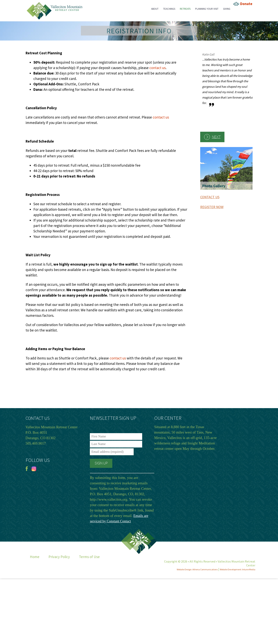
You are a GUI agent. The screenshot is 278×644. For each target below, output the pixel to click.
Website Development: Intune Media (238, 569)
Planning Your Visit (207, 9)
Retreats (185, 9)
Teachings (169, 9)
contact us (158, 68)
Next (216, 137)
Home (35, 557)
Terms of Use (89, 557)
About (155, 9)
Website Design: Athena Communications (197, 569)
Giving (227, 9)
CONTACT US (210, 197)
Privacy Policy (59, 557)
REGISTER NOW (212, 207)
